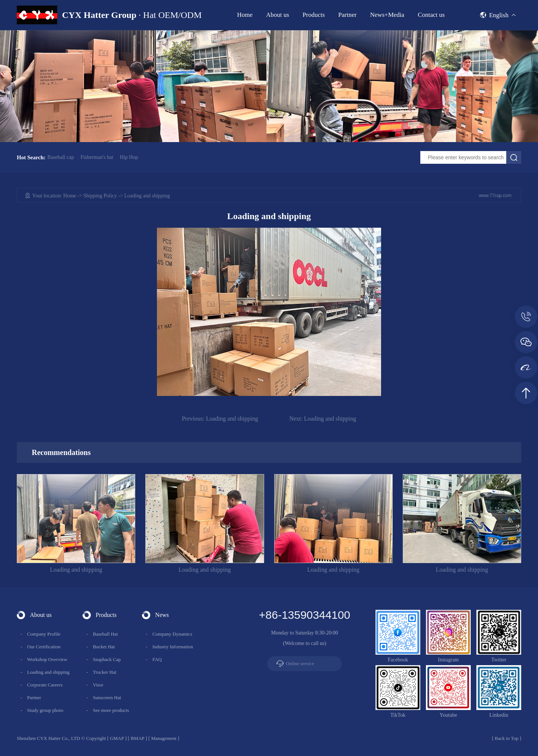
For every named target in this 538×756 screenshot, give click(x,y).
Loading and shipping (220, 419)
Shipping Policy (100, 196)
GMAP (117, 738)
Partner (347, 15)
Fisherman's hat (97, 157)
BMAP (137, 738)
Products (314, 15)
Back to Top (506, 738)
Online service (300, 663)
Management (164, 738)
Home (245, 15)
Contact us (431, 15)
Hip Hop (129, 157)
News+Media (387, 15)
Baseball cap (61, 157)
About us (278, 15)
